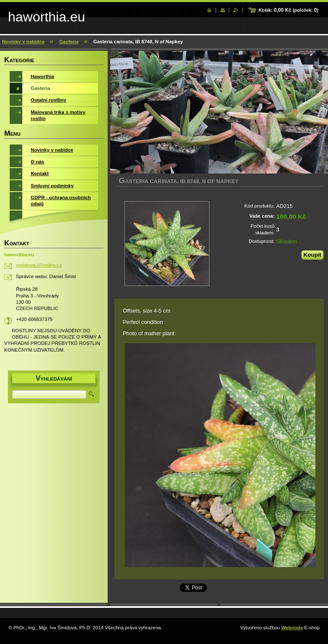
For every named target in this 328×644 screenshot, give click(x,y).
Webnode (292, 628)
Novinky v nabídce (23, 42)
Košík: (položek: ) (288, 10)
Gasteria (69, 42)
